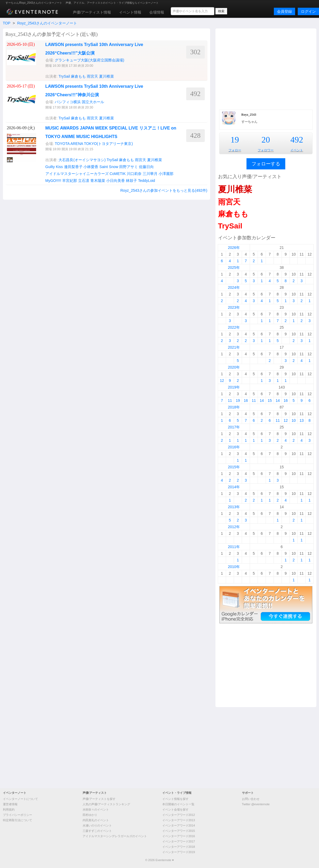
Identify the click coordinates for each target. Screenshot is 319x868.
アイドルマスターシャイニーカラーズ (77, 174)
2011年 (234, 547)
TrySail (64, 76)
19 (235, 140)
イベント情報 (130, 12)
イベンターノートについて (20, 799)
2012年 (234, 527)
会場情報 (157, 12)
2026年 (234, 248)
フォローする (266, 164)
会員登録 (284, 11)
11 (230, 400)
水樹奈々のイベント (96, 809)
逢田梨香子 (73, 167)
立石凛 (84, 181)
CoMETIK (118, 174)
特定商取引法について (18, 820)
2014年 (234, 487)
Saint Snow (109, 167)
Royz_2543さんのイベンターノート (47, 23)
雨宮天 (92, 76)
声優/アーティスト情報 (92, 12)
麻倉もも (78, 76)
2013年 (234, 507)
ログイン (308, 11)
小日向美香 (116, 181)
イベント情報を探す (175, 799)
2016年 (234, 447)
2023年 (234, 307)
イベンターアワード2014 (179, 825)
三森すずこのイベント (97, 831)
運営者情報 (10, 804)
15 (270, 400)
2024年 (234, 287)
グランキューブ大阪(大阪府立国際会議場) (89, 60)
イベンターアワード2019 (179, 852)
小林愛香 (91, 167)
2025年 (234, 268)
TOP (7, 23)
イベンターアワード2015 (179, 831)
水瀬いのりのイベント (97, 825)
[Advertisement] (266, 68)
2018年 (234, 407)
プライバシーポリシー (18, 815)
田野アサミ (129, 167)
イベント (297, 150)
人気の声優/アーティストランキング (106, 804)
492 (297, 140)
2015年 (234, 467)
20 (266, 140)
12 (222, 381)
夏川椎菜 (107, 76)
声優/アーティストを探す (99, 799)
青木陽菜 (98, 181)
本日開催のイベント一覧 (178, 804)
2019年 (234, 387)
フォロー (235, 150)
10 (294, 420)
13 (302, 420)
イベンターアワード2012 (179, 815)
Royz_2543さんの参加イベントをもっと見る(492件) (164, 190)
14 (262, 400)
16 (246, 400)
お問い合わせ (251, 799)
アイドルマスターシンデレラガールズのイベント (115, 836)
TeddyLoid (147, 181)
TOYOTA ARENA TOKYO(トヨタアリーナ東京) (94, 144)
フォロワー (266, 150)
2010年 (234, 567)
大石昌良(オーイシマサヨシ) (82, 160)
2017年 (234, 427)
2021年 (234, 347)
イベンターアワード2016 (179, 836)
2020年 (234, 367)
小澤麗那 (166, 174)
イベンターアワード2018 (179, 847)
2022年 (234, 327)
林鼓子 (131, 181)
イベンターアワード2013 (179, 820)
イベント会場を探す (175, 809)
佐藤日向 (146, 167)
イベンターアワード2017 (179, 841)
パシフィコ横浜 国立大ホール (79, 102)
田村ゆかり (90, 815)
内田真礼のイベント (96, 820)
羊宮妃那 (70, 181)
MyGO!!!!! (53, 181)
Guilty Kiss (54, 167)
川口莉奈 (134, 174)
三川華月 (150, 174)
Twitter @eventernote (256, 804)
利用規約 (9, 809)
